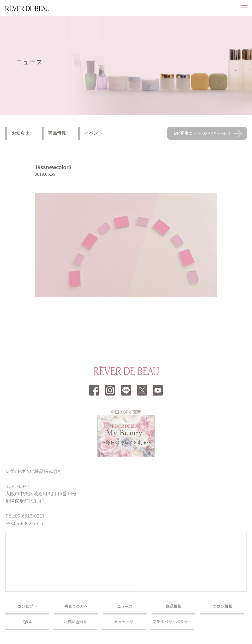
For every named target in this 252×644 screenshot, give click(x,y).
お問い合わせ (75, 622)
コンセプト (27, 606)
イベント (94, 133)
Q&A (27, 622)
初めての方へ (76, 606)
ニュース (125, 606)
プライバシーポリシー (172, 622)
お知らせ (20, 133)
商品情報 (57, 133)
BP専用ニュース (202, 133)
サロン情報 (222, 606)
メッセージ (124, 622)
